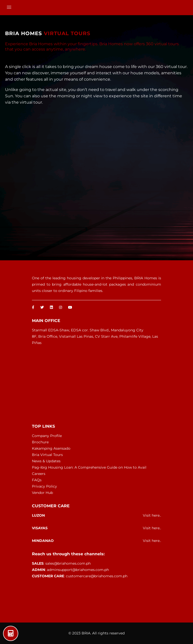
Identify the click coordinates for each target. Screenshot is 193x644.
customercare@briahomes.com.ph (97, 576)
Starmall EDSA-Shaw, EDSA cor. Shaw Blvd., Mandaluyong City (88, 330)
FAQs (37, 480)
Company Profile (47, 436)
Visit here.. (152, 515)
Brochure (40, 442)
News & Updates (46, 461)
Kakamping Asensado (51, 448)
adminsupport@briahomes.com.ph (78, 570)
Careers (39, 474)
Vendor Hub (42, 493)
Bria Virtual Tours (47, 455)
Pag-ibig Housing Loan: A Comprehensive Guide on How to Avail (89, 467)
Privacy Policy (44, 486)
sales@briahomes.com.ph (68, 563)
